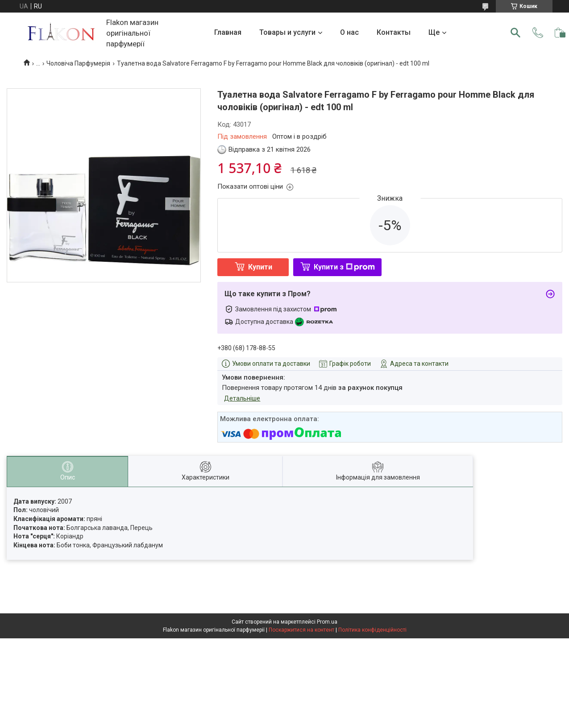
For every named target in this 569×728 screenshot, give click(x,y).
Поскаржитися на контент (301, 630)
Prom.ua (327, 622)
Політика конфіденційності (372, 630)
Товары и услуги (287, 32)
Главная (228, 32)
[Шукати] (515, 33)
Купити (260, 267)
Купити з (344, 267)
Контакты (394, 32)
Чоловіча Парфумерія (78, 63)
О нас (349, 32)
